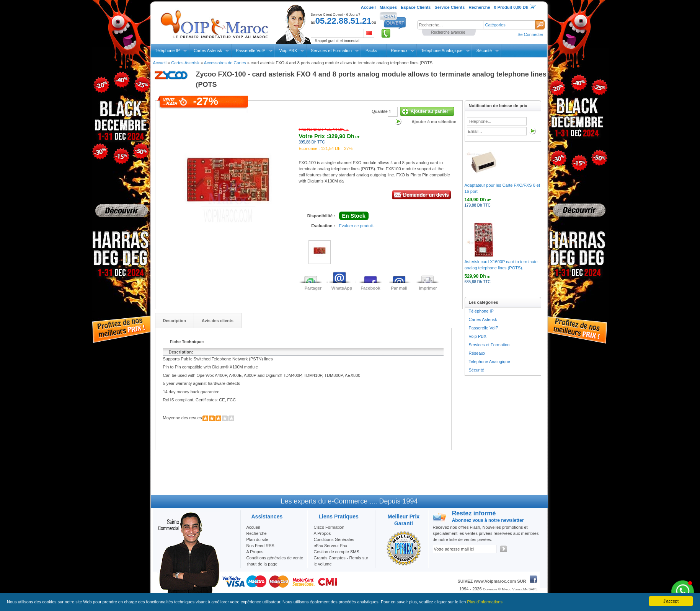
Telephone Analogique (442, 51)
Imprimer (428, 288)
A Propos (322, 533)
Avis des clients (218, 321)
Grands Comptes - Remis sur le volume (341, 561)
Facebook (370, 288)
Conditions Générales (334, 539)
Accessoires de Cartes (225, 63)
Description (175, 321)
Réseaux (399, 51)
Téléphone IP (167, 51)
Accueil (160, 63)
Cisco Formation (329, 527)
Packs (371, 51)
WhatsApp (342, 288)
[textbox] (450, 25)
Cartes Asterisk (208, 51)
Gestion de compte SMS (337, 552)
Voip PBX (288, 51)
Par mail (399, 288)
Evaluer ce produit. (357, 226)
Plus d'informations (485, 602)
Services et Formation (331, 51)
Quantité (380, 111)
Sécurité (484, 51)
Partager (313, 288)
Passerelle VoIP (251, 51)
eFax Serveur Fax (330, 546)
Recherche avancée (448, 32)
